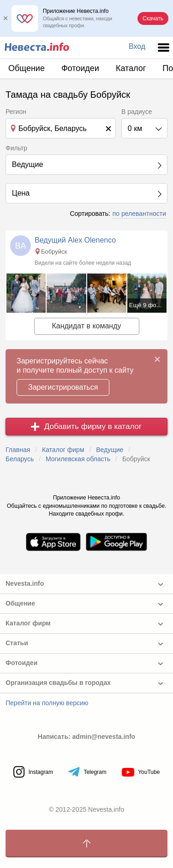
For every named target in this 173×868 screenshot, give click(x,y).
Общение (27, 68)
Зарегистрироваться (63, 387)
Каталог (131, 68)
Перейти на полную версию (47, 703)
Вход (137, 46)
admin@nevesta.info (104, 737)
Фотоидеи (80, 68)
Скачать (153, 18)
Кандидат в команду (86, 326)
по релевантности (139, 214)
